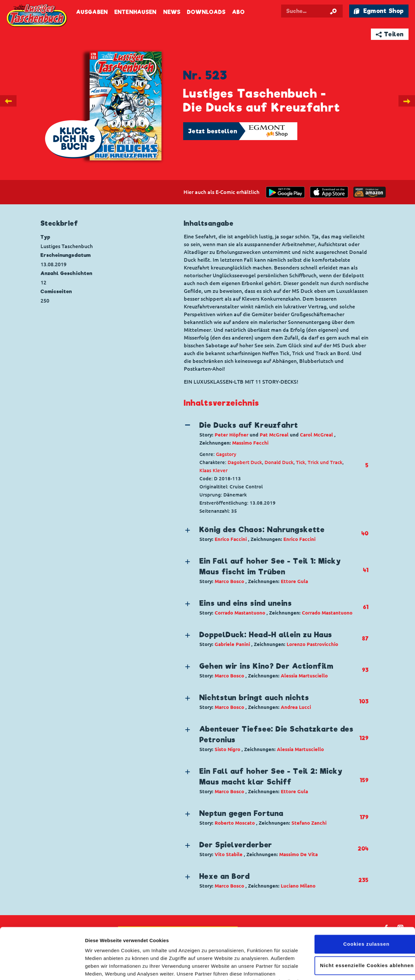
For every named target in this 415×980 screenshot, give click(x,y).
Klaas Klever (213, 470)
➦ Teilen (390, 34)
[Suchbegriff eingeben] (312, 11)
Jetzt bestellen (213, 131)
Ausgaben (92, 12)
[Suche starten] (333, 11)
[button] (271, 433)
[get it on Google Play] (285, 192)
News (172, 12)
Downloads (206, 12)
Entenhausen (136, 12)
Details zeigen (101, 967)
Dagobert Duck (245, 462)
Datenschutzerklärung (207, 949)
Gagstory (226, 454)
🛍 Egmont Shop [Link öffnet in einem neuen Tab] (379, 11)
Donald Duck (279, 462)
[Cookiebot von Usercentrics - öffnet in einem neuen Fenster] (42, 967)
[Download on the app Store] (329, 192)
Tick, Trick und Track (319, 462)
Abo (238, 12)
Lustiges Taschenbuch (37, 16)
